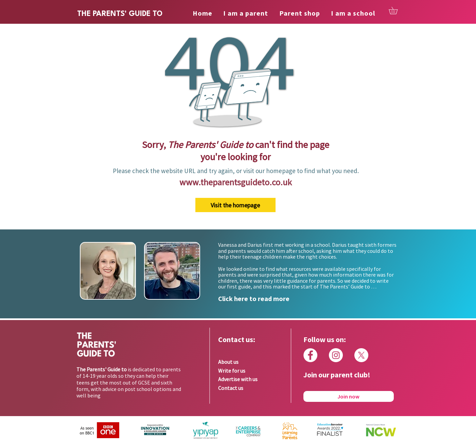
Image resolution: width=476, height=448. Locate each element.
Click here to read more (254, 298)
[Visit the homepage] (235, 205)
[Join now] (349, 396)
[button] (397, 11)
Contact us (231, 388)
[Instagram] (336, 355)
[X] (361, 355)
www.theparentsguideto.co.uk (236, 182)
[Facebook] (310, 355)
